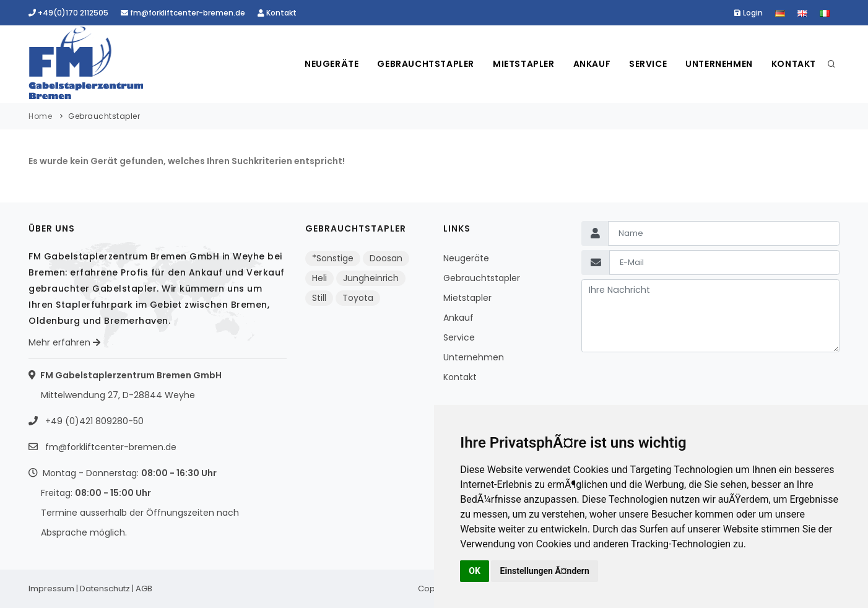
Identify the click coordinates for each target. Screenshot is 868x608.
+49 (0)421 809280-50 (93, 421)
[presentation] (675, 381)
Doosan (386, 258)
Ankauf (592, 64)
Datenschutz (105, 588)
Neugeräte (332, 64)
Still (319, 298)
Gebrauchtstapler (426, 64)
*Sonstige (333, 258)
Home (40, 116)
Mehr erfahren (64, 342)
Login (749, 13)
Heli (319, 278)
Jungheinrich (371, 278)
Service (648, 64)
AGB (144, 588)
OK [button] (475, 571)
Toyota (358, 298)
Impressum (51, 588)
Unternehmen (719, 64)
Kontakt (277, 13)
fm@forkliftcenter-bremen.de (183, 13)
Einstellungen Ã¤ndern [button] (545, 571)
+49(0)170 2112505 (68, 13)
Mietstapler (524, 64)
